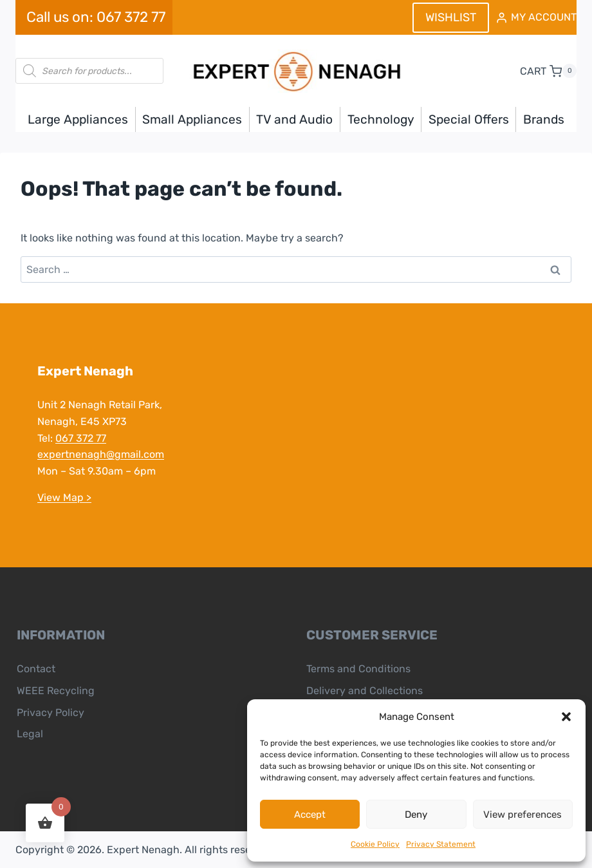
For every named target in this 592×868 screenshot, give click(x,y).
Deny (416, 815)
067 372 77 (81, 438)
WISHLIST (451, 17)
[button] (566, 717)
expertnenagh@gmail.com (101, 454)
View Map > (64, 497)
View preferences (523, 815)
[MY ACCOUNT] (536, 18)
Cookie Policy (375, 844)
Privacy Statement (441, 844)
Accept (310, 815)
